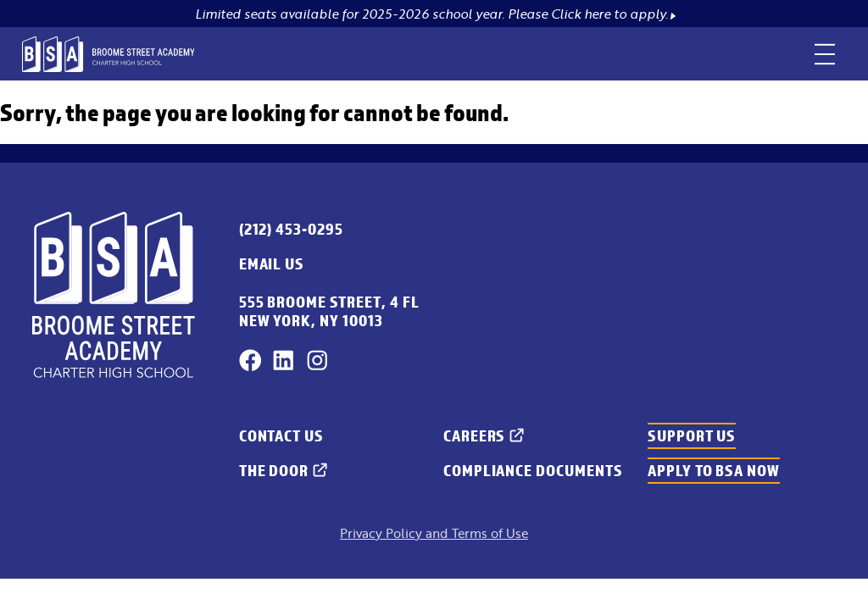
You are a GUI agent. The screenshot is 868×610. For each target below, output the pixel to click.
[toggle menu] (825, 54)
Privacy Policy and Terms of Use (434, 533)
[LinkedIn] (284, 360)
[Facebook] (250, 360)
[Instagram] (317, 360)
